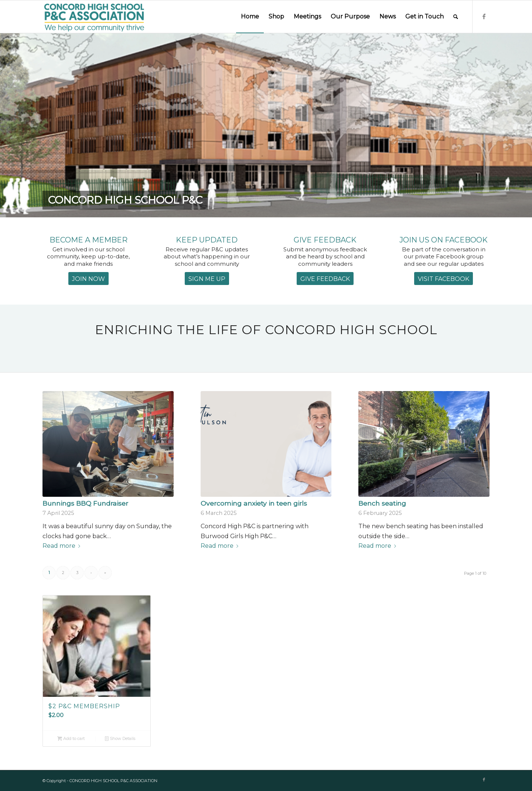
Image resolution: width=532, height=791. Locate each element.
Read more (63, 546)
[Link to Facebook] (484, 16)
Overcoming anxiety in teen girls (254, 503)
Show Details (120, 739)
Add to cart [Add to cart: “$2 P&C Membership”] (71, 739)
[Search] (456, 17)
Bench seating (382, 503)
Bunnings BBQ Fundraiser (85, 503)
